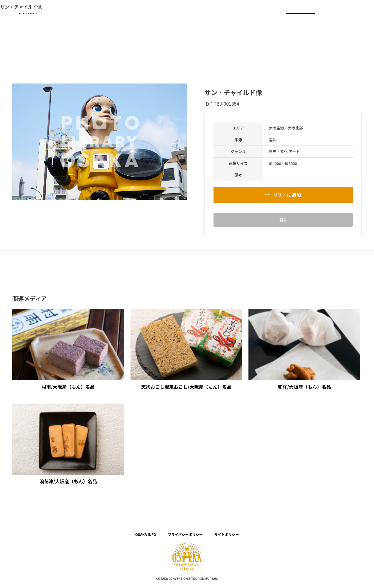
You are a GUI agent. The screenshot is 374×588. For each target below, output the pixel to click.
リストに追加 (287, 195)
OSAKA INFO (146, 534)
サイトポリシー (227, 534)
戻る (283, 220)
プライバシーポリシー (185, 534)
